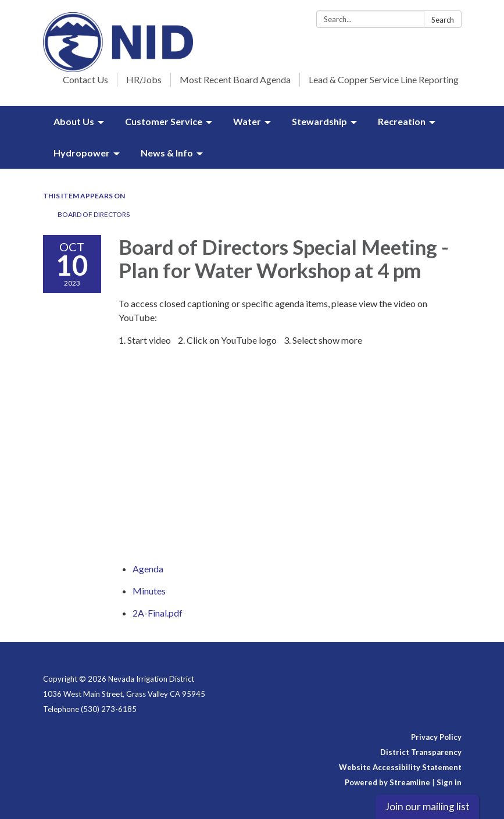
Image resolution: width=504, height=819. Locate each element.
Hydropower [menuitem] (82, 153)
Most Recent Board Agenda (235, 79)
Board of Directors (94, 214)
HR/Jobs (144, 79)
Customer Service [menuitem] (164, 121)
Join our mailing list (427, 806)
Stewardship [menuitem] (319, 121)
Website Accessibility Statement (400, 767)
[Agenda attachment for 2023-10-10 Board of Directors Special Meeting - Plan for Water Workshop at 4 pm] (148, 569)
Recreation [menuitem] (402, 121)
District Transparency (421, 752)
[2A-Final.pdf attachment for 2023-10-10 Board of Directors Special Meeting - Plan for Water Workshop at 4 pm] (158, 613)
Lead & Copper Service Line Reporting (384, 79)
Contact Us (85, 79)
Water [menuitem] (247, 121)
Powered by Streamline (387, 782)
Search (443, 20)
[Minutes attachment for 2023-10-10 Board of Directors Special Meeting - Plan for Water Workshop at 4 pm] (149, 591)
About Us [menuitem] (74, 121)
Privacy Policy (436, 737)
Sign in (449, 782)
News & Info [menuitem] (167, 153)
